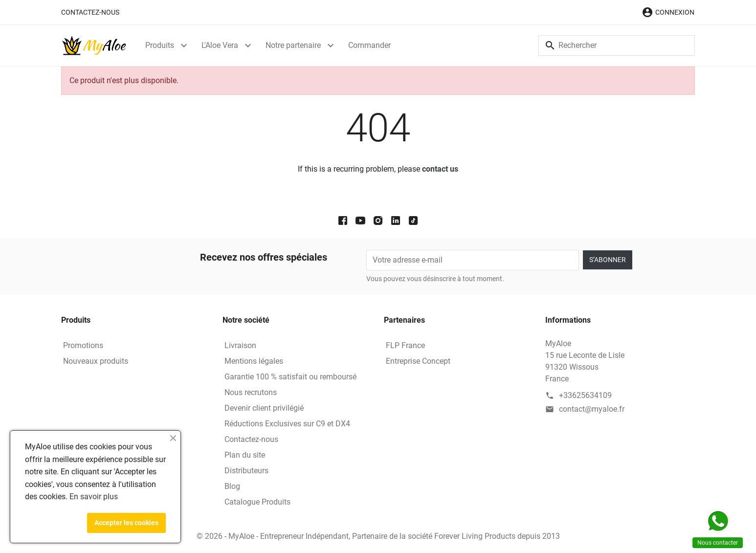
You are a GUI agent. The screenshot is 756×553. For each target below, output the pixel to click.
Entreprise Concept (418, 361)
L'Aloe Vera (220, 45)
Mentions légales (254, 361)
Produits (160, 45)
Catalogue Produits (257, 502)
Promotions (83, 345)
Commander (369, 45)
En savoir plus (94, 497)
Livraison (240, 345)
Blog (232, 486)
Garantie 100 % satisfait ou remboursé (290, 377)
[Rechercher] (617, 45)
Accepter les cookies (126, 523)
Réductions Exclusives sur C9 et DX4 (287, 424)
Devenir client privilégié (264, 408)
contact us (440, 169)
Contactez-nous (90, 12)
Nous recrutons (251, 392)
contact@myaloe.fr (592, 409)
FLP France (405, 345)
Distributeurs (246, 471)
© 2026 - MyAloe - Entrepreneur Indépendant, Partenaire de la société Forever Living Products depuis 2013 (378, 536)
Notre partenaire (293, 45)
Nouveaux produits (96, 361)
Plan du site (245, 455)
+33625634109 (585, 395)
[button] (668, 12)
